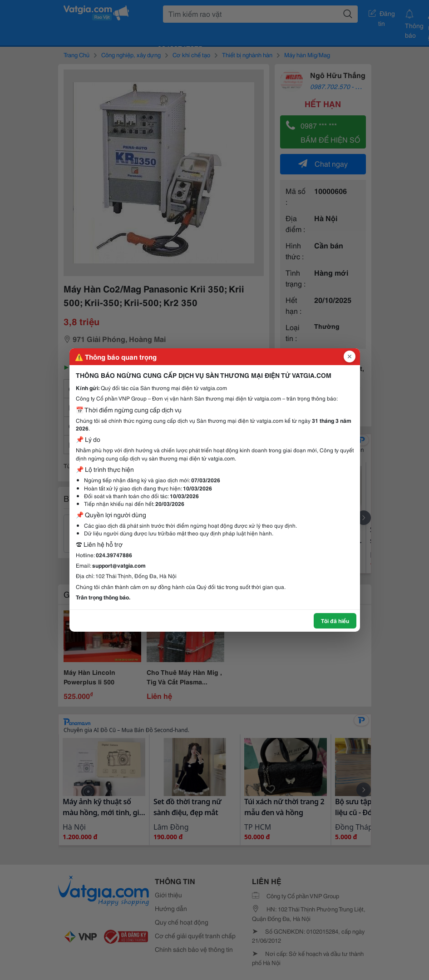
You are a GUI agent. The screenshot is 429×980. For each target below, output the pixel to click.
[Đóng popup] (350, 356)
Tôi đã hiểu (335, 621)
